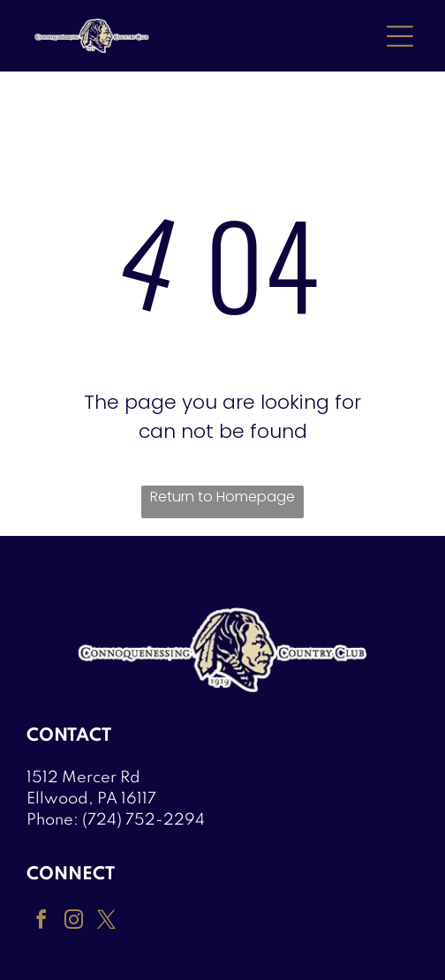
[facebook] (41, 922)
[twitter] (106, 922)
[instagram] (73, 922)
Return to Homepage (222, 497)
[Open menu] (400, 36)
